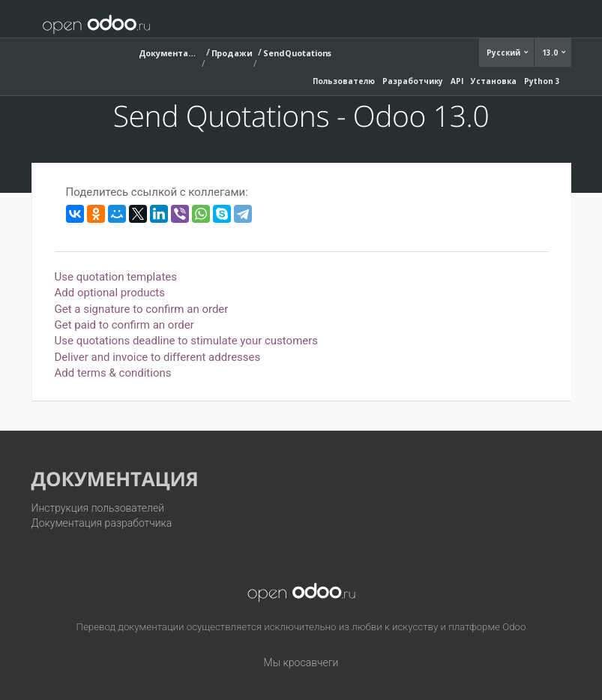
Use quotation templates (116, 277)
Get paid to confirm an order (124, 325)
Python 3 (542, 81)
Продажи (232, 53)
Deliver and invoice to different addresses (158, 357)
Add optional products (110, 293)
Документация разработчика (102, 523)
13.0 (551, 53)
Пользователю (344, 81)
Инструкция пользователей (98, 508)
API (457, 81)
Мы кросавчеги (301, 662)
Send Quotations (298, 53)
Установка (494, 81)
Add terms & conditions (113, 373)
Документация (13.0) (169, 53)
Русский (505, 53)
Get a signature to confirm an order (142, 309)
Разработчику (413, 81)
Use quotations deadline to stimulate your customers (187, 341)
